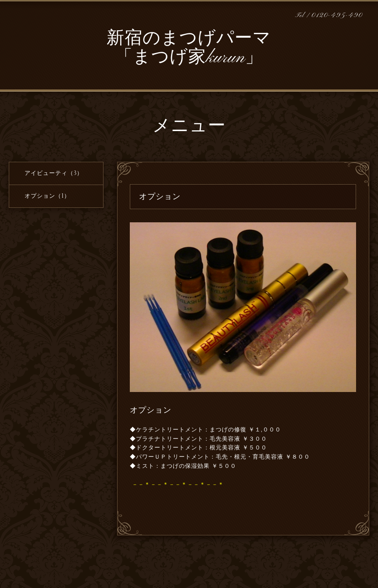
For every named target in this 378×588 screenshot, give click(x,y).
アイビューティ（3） (54, 173)
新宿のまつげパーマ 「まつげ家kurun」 (189, 48)
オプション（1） (47, 196)
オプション (151, 410)
